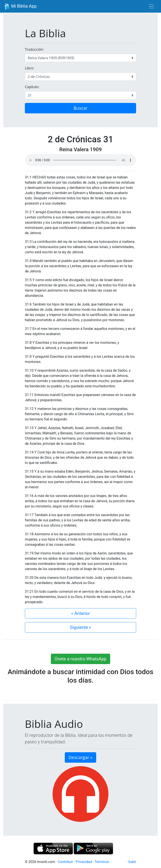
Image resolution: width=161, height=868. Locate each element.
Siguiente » (81, 627)
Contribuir (65, 862)
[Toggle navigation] (151, 6)
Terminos (102, 862)
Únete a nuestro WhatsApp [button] (80, 659)
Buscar (80, 108)
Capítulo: (32, 87)
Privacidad (84, 862)
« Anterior (80, 613)
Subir (132, 862)
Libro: (30, 68)
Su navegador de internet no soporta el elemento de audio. (80, 160)
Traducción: (34, 49)
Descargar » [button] (80, 757)
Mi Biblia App (20, 7)
